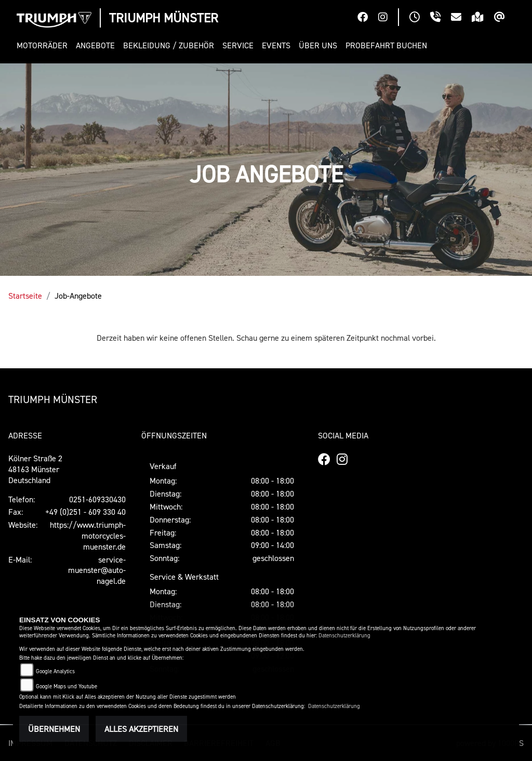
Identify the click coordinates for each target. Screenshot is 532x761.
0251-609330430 (97, 499)
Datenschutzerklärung (344, 636)
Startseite (25, 296)
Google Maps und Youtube (66, 686)
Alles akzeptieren (141, 729)
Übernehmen (54, 729)
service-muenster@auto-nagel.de (97, 570)
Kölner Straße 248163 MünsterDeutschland (35, 469)
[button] (44, 45)
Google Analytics (55, 671)
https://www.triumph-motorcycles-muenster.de (88, 536)
